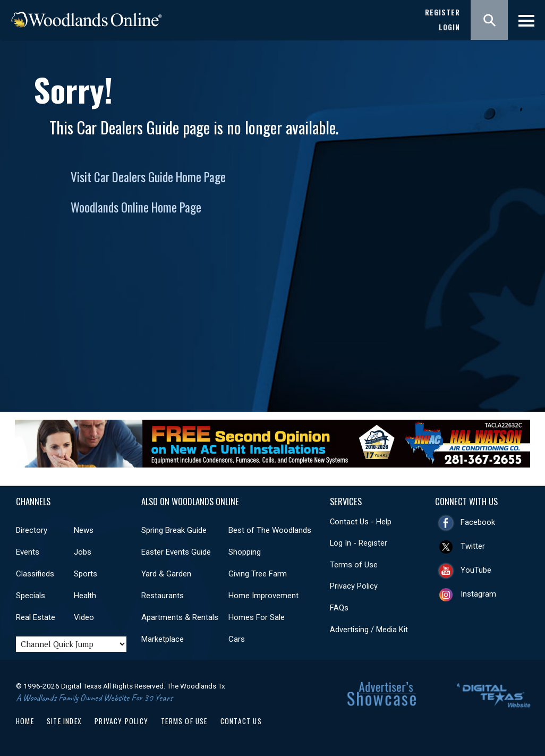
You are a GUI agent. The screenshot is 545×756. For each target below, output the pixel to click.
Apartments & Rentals (180, 617)
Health (85, 596)
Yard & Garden (166, 574)
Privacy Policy (354, 586)
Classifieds (35, 574)
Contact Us (241, 721)
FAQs (339, 608)
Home (25, 721)
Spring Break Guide (174, 530)
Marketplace (163, 639)
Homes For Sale (257, 617)
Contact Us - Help (361, 522)
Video (84, 617)
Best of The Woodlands (270, 530)
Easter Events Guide (176, 552)
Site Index (64, 721)
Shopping (245, 552)
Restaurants (163, 596)
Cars (237, 639)
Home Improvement (263, 596)
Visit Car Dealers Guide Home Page (148, 177)
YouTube (476, 570)
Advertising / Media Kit (369, 630)
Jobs (83, 552)
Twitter (473, 546)
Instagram (478, 594)
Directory (32, 530)
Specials (31, 596)
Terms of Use (354, 565)
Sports (86, 574)
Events (28, 552)
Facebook (478, 522)
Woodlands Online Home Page (136, 207)
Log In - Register (359, 543)
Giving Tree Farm (258, 574)
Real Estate (36, 617)
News (84, 530)
